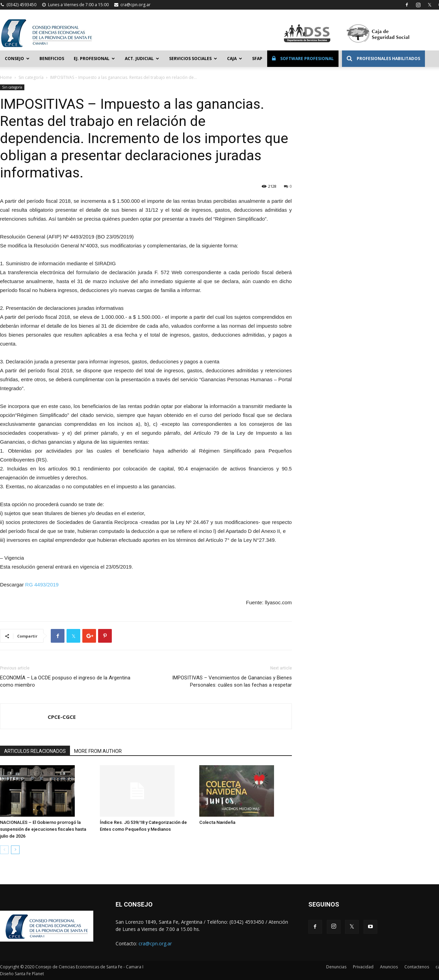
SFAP (257, 59)
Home (6, 77)
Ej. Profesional (94, 59)
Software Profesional (303, 59)
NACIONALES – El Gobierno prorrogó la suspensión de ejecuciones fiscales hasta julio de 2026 (43, 829)
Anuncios (389, 967)
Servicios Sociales (193, 59)
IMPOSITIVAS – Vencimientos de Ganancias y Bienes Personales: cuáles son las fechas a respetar (232, 681)
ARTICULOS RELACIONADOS (35, 751)
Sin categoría (31, 77)
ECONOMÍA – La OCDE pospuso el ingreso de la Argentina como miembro (65, 681)
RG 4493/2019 (42, 585)
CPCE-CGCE (62, 717)
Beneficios (52, 59)
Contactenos (417, 967)
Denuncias (336, 967)
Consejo (17, 59)
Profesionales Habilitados (383, 59)
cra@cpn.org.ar (135, 5)
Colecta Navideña (217, 822)
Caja (235, 59)
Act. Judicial (142, 59)
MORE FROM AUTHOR (98, 751)
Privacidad (363, 967)
